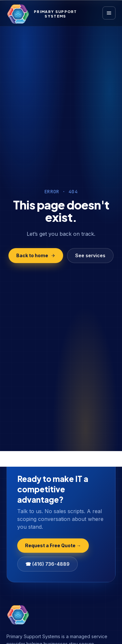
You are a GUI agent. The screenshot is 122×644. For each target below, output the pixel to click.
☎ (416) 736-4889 (47, 564)
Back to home (36, 255)
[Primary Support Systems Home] (42, 14)
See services (90, 255)
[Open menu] (109, 13)
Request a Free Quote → (53, 545)
